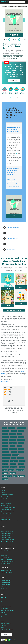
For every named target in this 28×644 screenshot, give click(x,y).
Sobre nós (4, 595)
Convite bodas (13, 473)
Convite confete (13, 437)
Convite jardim (21, 464)
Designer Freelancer (10, 520)
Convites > (5, 6)
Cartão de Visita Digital (6, 570)
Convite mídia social (6, 458)
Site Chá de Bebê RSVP (7, 559)
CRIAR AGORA (14, 81)
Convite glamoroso (13, 443)
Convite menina (5, 449)
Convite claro (13, 446)
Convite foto (14, 458)
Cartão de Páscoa (5, 587)
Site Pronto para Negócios (7, 572)
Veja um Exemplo (5, 381)
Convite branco (22, 461)
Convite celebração (5, 452)
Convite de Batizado (6, 535)
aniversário (15, 55)
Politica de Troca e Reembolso (8, 610)
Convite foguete (21, 437)
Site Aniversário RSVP (6, 551)
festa (11, 55)
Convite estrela (5, 440)
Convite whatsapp (16, 455)
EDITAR (14, 35)
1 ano (14, 57)
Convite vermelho (5, 437)
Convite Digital (4, 501)
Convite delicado (5, 446)
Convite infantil (14, 431)
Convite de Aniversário (6, 510)
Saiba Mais (8, 280)
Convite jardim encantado (7, 476)
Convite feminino (5, 473)
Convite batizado (21, 476)
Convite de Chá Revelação (7, 533)
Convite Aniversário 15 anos (7, 512)
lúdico (21, 57)
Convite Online (4, 499)
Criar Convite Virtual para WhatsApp (9, 507)
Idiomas (3, 632)
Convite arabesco (13, 449)
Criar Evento (4, 625)
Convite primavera (5, 467)
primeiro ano (10, 57)
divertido (15, 58)
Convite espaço (5, 434)
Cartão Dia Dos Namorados (7, 591)
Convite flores (21, 449)
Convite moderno (5, 461)
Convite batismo (5, 479)
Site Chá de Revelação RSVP (8, 562)
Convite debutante (21, 440)
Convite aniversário (5, 431)
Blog (2, 617)
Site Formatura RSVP (6, 557)
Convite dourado (5, 464)
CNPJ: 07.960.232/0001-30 (7, 630)
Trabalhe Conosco (5, 517)
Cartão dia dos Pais (6, 585)
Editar (8, 288)
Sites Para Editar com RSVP (8, 548)
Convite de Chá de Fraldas (7, 529)
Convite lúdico (21, 431)
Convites (3, 488)
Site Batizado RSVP (6, 564)
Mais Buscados (5, 615)
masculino (20, 55)
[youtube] (5, 597)
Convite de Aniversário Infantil (8, 542)
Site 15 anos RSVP (5, 555)
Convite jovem (5, 443)
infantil (18, 57)
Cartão (3, 578)
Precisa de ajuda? (5, 602)
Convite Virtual (4, 497)
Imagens (3, 619)
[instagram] (4, 597)
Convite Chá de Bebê (6, 514)
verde (7, 58)
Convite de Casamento (6, 538)
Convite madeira (13, 464)
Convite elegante (14, 467)
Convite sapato (21, 443)
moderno (11, 58)
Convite (5, 39)
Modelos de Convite (6, 505)
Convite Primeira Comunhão (7, 544)
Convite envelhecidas (20, 470)
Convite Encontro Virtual (7, 546)
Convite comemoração (21, 428)
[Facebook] (2, 597)
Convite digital (21, 452)
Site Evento (14, 39)
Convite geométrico (14, 461)
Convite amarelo (21, 458)
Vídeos (3, 621)
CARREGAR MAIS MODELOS (14, 310)
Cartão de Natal (5, 589)
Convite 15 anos (12, 440)
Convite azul (20, 434)
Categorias (4, 490)
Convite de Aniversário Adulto (8, 540)
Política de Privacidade (6, 606)
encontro (17, 54)
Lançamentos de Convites (7, 495)
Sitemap (3, 627)
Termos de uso (4, 608)
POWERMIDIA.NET (6, 604)
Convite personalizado (6, 455)
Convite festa (4, 428)
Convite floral (4, 470)
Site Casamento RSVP (6, 553)
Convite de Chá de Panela (7, 531)
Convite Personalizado (6, 503)
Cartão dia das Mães (6, 582)
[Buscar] (24, 2)
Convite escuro (12, 434)
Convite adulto (22, 467)
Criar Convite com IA (6, 623)
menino (5, 57)
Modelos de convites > (13, 6)
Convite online (14, 452)
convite (20, 334)
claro (4, 58)
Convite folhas (11, 470)
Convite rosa (19, 446)
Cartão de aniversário (6, 580)
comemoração (6, 55)
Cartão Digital (4, 568)
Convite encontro (12, 428)
